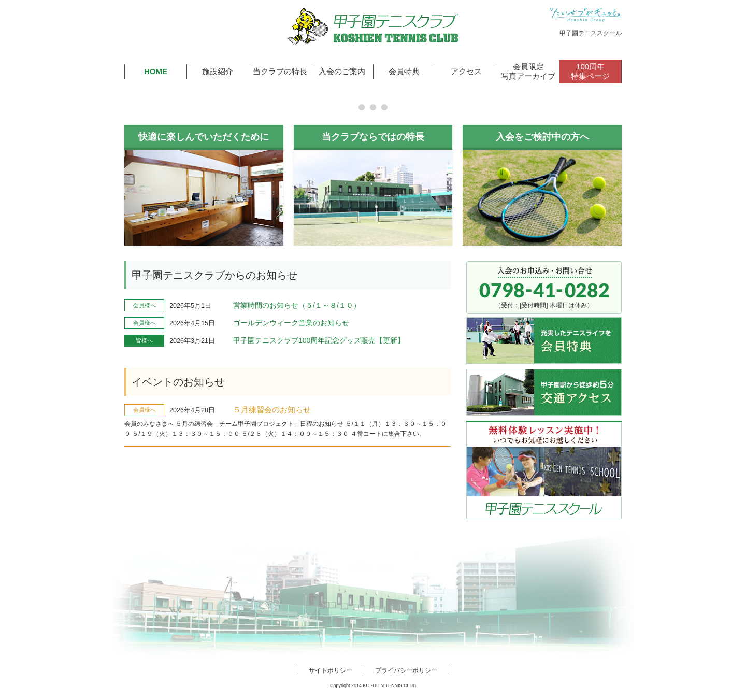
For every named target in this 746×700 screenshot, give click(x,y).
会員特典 (404, 71)
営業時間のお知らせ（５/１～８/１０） (297, 305)
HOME (156, 71)
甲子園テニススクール (591, 33)
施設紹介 (218, 71)
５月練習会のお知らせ (272, 410)
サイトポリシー (331, 670)
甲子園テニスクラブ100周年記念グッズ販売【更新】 (319, 340)
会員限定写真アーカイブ (528, 71)
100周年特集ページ (590, 71)
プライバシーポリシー (406, 670)
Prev (13, 99)
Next (733, 99)
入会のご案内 (342, 71)
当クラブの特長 (280, 71)
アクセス (466, 71)
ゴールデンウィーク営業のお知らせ (291, 323)
